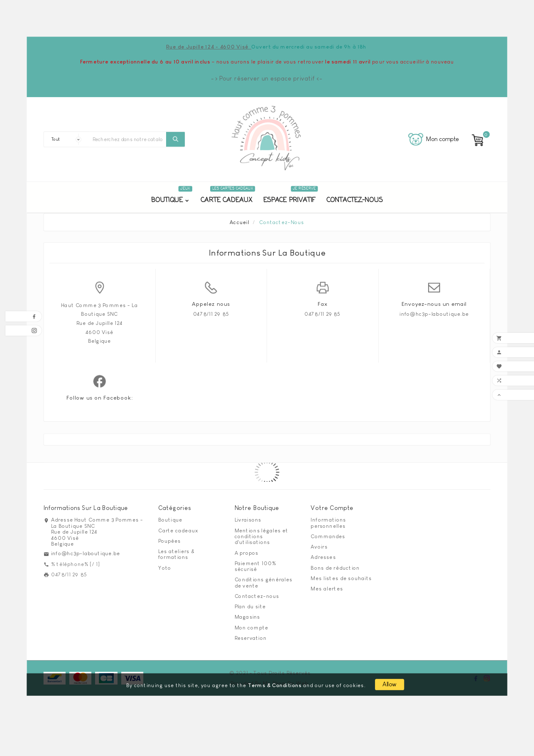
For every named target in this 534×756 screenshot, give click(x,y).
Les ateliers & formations (176, 554)
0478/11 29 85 (211, 314)
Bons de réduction (335, 568)
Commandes (328, 536)
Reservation (251, 638)
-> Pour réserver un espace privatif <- (267, 79)
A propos (247, 553)
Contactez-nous (257, 596)
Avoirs (319, 547)
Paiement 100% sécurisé (255, 566)
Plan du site (250, 607)
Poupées (170, 541)
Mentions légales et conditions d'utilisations (262, 536)
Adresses (323, 557)
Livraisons (248, 520)
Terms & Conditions (275, 685)
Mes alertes (327, 588)
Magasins (247, 617)
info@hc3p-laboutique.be (434, 314)
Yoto (165, 568)
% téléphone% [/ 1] (76, 564)
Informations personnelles (328, 523)
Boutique (170, 520)
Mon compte (252, 627)
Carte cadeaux (178, 530)
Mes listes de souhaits (341, 578)
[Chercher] (127, 139)
